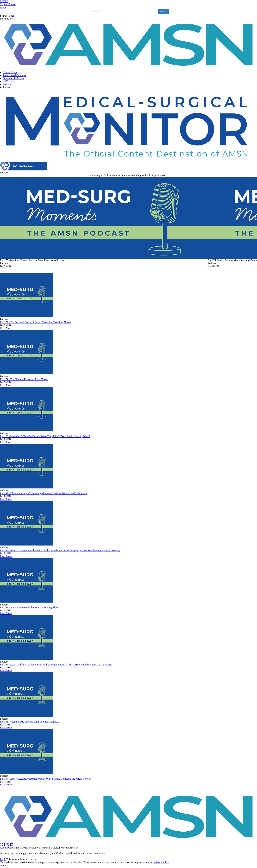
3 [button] (134, 271)
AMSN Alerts (10, 81)
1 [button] (125, 271)
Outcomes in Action (13, 78)
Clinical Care (10, 72)
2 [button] (129, 271)
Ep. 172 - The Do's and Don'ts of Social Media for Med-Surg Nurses (36, 322)
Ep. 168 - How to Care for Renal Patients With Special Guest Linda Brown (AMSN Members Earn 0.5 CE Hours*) (60, 550)
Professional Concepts (15, 75)
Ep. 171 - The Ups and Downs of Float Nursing (25, 379)
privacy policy (161, 862)
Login (12, 16)
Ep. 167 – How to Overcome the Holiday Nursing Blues (29, 608)
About (3, 7)
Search (4, 16)
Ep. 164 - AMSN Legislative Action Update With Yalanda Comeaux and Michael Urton (46, 779)
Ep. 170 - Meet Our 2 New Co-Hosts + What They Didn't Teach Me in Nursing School (45, 436)
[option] (104, 222)
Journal (7, 87)
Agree (3, 865)
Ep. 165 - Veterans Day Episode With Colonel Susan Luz (30, 722)
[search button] (163, 12)
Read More (6, 328)
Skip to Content (8, 4)
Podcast (7, 84)
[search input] (123, 12)
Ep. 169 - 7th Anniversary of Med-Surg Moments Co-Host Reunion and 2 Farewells (44, 493)
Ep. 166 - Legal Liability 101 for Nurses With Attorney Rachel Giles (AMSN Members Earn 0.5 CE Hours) (56, 665)
